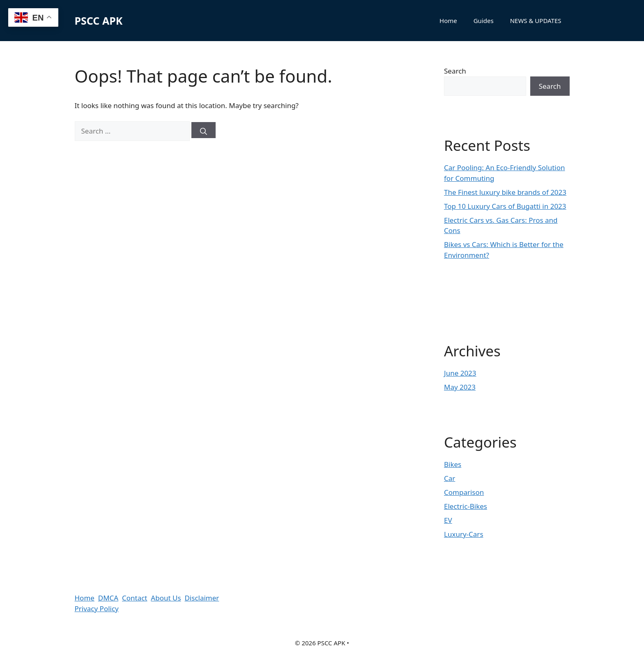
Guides (484, 21)
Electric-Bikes (466, 506)
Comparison (464, 492)
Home (448, 21)
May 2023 (460, 387)
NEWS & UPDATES (536, 21)
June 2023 (460, 373)
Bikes (453, 464)
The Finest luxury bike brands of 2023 (505, 192)
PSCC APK (99, 21)
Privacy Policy (97, 609)
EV (448, 520)
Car (450, 478)
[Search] (204, 130)
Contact (135, 598)
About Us (166, 598)
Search (455, 71)
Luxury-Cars (464, 534)
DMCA (108, 598)
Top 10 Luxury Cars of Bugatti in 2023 (505, 206)
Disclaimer (202, 598)
